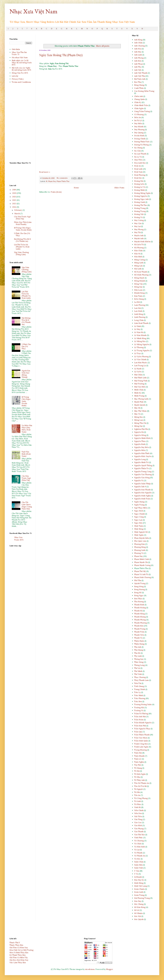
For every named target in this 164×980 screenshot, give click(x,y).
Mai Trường (139, 384)
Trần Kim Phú (140, 726)
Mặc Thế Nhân (140, 411)
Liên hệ (15, 76)
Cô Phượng (139, 114)
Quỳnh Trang (140, 583)
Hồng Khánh (140, 281)
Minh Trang (139, 396)
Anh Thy (138, 67)
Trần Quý (138, 732)
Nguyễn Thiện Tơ (141, 468)
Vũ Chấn (138, 844)
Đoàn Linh (139, 892)
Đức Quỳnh (139, 919)
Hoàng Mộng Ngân (142, 193)
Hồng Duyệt (139, 278)
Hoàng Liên (139, 184)
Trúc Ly (137, 692)
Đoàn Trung (139, 895)
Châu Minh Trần (141, 105)
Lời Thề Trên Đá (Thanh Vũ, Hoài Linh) (22, 247)
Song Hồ (138, 593)
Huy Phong (139, 229)
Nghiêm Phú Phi (141, 429)
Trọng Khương (140, 750)
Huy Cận (138, 223)
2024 (14, 207)
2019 (14, 190)
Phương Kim (139, 544)
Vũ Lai (137, 850)
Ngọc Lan (138, 520)
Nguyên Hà (139, 432)
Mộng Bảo (139, 417)
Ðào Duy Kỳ (139, 880)
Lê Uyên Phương (141, 357)
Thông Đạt (139, 659)
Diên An (138, 117)
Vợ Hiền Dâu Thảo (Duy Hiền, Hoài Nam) (27, 429)
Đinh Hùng (139, 883)
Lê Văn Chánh (140, 359)
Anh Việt (138, 70)
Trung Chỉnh (140, 689)
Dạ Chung (138, 148)
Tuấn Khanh (139, 756)
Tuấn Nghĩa (139, 762)
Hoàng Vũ (138, 217)
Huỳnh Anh (139, 238)
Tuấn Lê (138, 759)
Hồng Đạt (138, 287)
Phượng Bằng (140, 547)
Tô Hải (137, 771)
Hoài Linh (138, 169)
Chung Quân (139, 99)
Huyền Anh (139, 235)
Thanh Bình (139, 605)
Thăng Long (139, 665)
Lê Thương (139, 347)
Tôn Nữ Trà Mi (140, 786)
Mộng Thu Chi (140, 423)
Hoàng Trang (140, 208)
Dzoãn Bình (139, 136)
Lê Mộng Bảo (140, 341)
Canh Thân (139, 88)
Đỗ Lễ (137, 910)
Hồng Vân (138, 284)
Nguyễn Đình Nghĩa (142, 496)
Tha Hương (139, 602)
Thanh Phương (140, 623)
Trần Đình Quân (141, 741)
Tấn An (137, 795)
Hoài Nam (138, 172)
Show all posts (103, 46)
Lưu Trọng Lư (140, 366)
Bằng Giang (139, 85)
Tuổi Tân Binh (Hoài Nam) (26, 454)
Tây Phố (138, 765)
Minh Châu (139, 390)
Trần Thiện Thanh (142, 735)
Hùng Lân (138, 266)
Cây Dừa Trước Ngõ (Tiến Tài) (22, 218)
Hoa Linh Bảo (140, 163)
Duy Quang (139, 133)
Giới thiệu (16, 49)
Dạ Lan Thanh (140, 154)
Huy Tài (137, 232)
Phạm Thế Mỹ (140, 571)
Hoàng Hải (139, 181)
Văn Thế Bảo (140, 835)
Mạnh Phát (139, 402)
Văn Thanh (139, 831)
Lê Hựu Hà (139, 332)
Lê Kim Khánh (140, 335)
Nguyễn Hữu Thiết (142, 453)
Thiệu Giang (139, 644)
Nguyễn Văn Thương (143, 474)
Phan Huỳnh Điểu (141, 538)
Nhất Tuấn (139, 526)
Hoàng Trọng (140, 211)
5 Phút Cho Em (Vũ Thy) (22, 234)
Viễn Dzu (138, 813)
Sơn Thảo (138, 599)
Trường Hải (139, 708)
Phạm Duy (52, 181)
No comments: (62, 178)
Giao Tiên (138, 160)
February (18, 210)
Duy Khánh (139, 127)
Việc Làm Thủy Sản (18, 962)
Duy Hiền (138, 123)
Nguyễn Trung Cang (143, 471)
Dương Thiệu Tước (142, 142)
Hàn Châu (138, 251)
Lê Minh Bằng (140, 338)
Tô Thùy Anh (139, 780)
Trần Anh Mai (140, 717)
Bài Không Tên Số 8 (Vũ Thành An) (22, 240)
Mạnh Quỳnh (140, 405)
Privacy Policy (18, 79)
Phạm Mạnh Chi (141, 562)
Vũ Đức (137, 859)
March (17, 214)
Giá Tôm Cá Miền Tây (19, 958)
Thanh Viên (139, 635)
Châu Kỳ (138, 102)
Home (76, 188)
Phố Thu (138, 580)
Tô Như (137, 777)
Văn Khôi (138, 825)
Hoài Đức (138, 178)
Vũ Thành (138, 853)
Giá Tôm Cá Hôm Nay (19, 948)
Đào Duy (138, 901)
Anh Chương (139, 46)
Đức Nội (138, 916)
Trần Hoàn (139, 720)
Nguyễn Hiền (140, 450)
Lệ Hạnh (138, 369)
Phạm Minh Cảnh (142, 559)
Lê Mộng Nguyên (142, 344)
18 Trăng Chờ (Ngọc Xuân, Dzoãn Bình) (23, 229)
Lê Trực (138, 353)
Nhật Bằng (139, 529)
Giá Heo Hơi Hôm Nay (19, 960)
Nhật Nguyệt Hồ (141, 532)
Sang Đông (139, 586)
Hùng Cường (140, 260)
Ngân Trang (139, 505)
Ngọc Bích (139, 511)
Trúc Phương (140, 698)
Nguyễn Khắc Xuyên (143, 456)
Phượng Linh (140, 550)
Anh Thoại (138, 64)
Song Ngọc (139, 595)
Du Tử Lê (138, 120)
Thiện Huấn (139, 641)
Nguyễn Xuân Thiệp (142, 484)
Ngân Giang (139, 502)
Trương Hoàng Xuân (143, 704)
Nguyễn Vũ (139, 481)
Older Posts (119, 188)
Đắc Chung (139, 904)
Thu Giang (139, 650)
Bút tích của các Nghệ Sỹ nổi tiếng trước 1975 (21, 69)
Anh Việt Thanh (141, 73)
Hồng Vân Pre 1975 (20, 73)
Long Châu (139, 320)
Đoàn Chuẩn (139, 889)
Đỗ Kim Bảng (140, 907)
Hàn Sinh (138, 257)
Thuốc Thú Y (15, 943)
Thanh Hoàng (140, 608)
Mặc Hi (137, 408)
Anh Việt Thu (140, 76)
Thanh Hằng (139, 614)
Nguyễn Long (140, 459)
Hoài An (137, 166)
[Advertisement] (82, 149)
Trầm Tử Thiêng (141, 714)
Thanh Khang (140, 617)
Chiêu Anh (139, 96)
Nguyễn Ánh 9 (140, 487)
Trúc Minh (139, 695)
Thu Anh (138, 647)
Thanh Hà (138, 611)
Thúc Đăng (139, 662)
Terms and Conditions (21, 82)
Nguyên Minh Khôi (142, 438)
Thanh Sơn (139, 626)
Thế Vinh (138, 674)
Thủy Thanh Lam (141, 680)
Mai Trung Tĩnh (141, 381)
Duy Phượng (139, 130)
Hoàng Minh (139, 190)
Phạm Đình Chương (143, 577)
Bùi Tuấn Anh (140, 79)
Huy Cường (139, 220)
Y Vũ (136, 874)
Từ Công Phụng (141, 798)
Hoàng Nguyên (141, 196)
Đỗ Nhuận (138, 913)
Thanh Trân (139, 632)
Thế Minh (138, 671)
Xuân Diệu (138, 865)
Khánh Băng (139, 293)
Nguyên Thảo (140, 441)
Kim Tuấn (138, 296)
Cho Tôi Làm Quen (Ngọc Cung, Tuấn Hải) (27, 506)
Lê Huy (137, 329)
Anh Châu (138, 43)
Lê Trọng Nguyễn (142, 350)
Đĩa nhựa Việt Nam (20, 57)
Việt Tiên (138, 816)
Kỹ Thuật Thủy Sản (18, 955)
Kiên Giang (139, 299)
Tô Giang (138, 768)
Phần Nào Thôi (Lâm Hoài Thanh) (23, 223)
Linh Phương (140, 317)
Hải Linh (138, 269)
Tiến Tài (138, 683)
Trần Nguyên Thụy (142, 729)
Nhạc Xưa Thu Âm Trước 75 (19, 53)
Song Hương (140, 589)
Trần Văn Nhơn (141, 738)
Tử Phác (138, 804)
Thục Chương (140, 677)
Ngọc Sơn (138, 523)
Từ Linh (137, 801)
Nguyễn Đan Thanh (142, 490)
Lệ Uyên (138, 372)
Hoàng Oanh (140, 202)
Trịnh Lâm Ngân (141, 747)
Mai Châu (138, 375)
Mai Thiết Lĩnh (140, 378)
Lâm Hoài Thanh (141, 323)
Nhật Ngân (139, 535)
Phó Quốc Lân (140, 541)
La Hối (137, 302)
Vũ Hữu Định (140, 847)
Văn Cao (138, 822)
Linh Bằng (139, 314)
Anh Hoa (138, 49)
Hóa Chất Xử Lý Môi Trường (21, 950)
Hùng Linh (139, 263)
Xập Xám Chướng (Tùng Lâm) (21, 253)
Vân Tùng (138, 819)
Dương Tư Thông (141, 145)
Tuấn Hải (138, 753)
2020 (14, 193)
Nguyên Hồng (140, 435)
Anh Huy (138, 52)
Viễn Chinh (139, 810)
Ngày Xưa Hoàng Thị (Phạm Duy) (61, 55)
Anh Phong (139, 58)
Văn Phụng (139, 829)
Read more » (45, 172)
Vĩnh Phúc (138, 838)
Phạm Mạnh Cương (142, 565)
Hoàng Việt (139, 214)
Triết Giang (139, 686)
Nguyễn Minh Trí (141, 462)
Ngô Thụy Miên (141, 508)
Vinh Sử (137, 807)
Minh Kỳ (138, 393)
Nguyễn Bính (140, 444)
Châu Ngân (139, 108)
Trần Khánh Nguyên (143, 723)
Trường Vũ (139, 710)
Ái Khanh (138, 877)
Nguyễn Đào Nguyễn (143, 493)
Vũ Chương (139, 841)
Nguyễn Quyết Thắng (143, 465)
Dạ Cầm (137, 151)
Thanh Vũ (138, 638)
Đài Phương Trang (142, 898)
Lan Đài (137, 308)
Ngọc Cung (139, 517)
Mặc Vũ (137, 414)
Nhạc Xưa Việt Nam (33, 11)
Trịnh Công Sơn (141, 744)
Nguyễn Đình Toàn (142, 499)
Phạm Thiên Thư (63, 181)
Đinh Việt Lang (141, 886)
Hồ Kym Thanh (141, 272)
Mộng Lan (139, 420)
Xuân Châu (139, 862)
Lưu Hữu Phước (141, 363)
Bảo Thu (138, 82)
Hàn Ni (137, 254)
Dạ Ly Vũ (138, 157)
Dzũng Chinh (140, 139)
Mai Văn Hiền (140, 387)
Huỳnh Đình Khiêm (142, 242)
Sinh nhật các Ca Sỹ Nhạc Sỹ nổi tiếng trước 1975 (22, 63)
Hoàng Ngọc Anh (141, 199)
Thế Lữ (137, 668)
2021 (14, 197)
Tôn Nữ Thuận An (142, 783)
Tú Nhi (137, 792)
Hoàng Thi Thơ (141, 205)
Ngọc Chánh (139, 514)
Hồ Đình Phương (141, 275)
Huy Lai (137, 226)
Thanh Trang (140, 629)
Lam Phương (140, 305)
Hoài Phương (140, 175)
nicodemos (90, 969)
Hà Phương (139, 248)
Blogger (109, 969)
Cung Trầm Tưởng (142, 111)
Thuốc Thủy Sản (16, 945)
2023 (14, 204)
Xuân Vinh (139, 868)
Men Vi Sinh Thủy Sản (19, 953)
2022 (14, 200)
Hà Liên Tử (139, 244)
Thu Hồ (137, 653)
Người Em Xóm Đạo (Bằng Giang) (26, 374)
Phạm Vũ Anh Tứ (141, 574)
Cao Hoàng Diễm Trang (144, 91)
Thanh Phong (140, 620)
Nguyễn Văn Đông (142, 478)
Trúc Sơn (138, 701)
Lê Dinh (138, 326)
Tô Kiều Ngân (140, 774)
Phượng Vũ (139, 553)
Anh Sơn (138, 61)
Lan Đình (138, 311)
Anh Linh (138, 55)
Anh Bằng (138, 40)
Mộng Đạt (138, 426)
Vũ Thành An (140, 856)
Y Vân (137, 871)
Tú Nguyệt (139, 789)
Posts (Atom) (56, 192)
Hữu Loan (138, 290)
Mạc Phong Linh (141, 399)
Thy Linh (138, 656)
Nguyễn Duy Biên (141, 447)
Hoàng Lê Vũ (140, 187)
